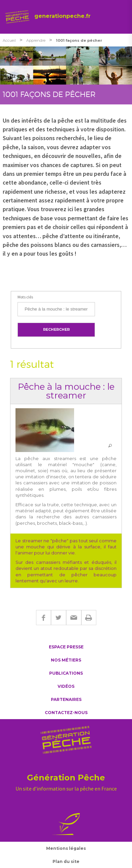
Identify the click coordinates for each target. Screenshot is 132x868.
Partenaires (66, 699)
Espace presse (66, 647)
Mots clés (25, 297)
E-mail (74, 618)
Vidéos (66, 686)
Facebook (43, 618)
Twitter (58, 618)
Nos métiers (66, 660)
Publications (66, 673)
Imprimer (89, 618)
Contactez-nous (66, 713)
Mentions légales (66, 848)
